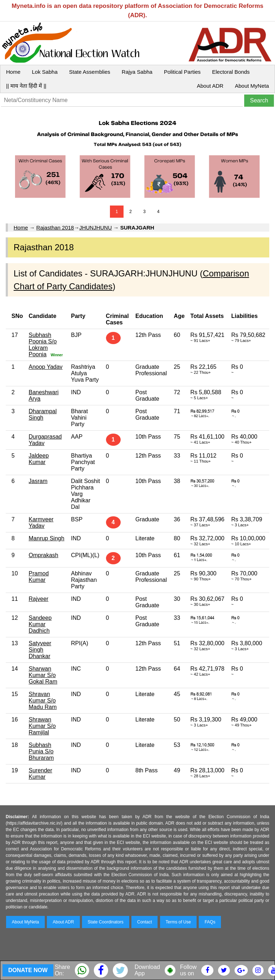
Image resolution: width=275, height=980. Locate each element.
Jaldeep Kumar (39, 459)
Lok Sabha (45, 72)
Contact (144, 922)
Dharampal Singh (43, 414)
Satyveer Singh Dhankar (40, 650)
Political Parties (182, 72)
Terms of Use (178, 922)
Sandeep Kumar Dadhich (40, 624)
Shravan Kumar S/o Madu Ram (43, 701)
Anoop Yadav (46, 367)
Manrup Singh (47, 538)
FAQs (210, 922)
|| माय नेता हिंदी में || (26, 86)
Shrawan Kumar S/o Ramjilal (42, 726)
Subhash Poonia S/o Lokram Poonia (43, 345)
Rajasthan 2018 (55, 228)
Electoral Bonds (231, 72)
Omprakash (44, 555)
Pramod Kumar (39, 577)
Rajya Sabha (137, 72)
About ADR (210, 86)
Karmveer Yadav (41, 523)
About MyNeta (252, 86)
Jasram (38, 481)
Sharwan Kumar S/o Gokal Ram (43, 675)
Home (13, 72)
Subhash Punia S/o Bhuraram (41, 751)
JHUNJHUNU (95, 228)
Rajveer (38, 599)
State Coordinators (106, 922)
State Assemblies (90, 72)
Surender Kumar (40, 774)
